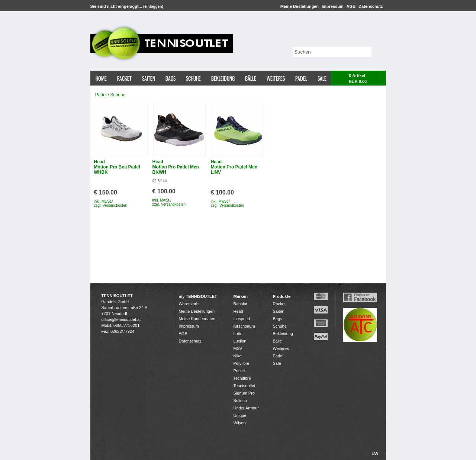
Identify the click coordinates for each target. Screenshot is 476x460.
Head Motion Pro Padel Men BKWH (176, 167)
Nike (238, 356)
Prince (239, 371)
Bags (171, 78)
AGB (351, 6)
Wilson (240, 423)
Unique (240, 415)
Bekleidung (223, 78)
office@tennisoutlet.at (121, 319)
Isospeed (242, 319)
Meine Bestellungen (300, 6)
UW (375, 454)
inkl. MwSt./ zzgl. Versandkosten (111, 203)
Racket (124, 78)
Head (238, 311)
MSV (238, 348)
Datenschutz (371, 6)
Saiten (149, 78)
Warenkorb (189, 304)
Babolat (240, 304)
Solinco (240, 401)
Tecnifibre (242, 378)
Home (101, 78)
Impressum (333, 6)
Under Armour (246, 408)
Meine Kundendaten (197, 319)
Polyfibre (242, 363)
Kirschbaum (244, 326)
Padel (301, 78)
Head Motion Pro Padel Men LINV (234, 167)
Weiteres (276, 78)
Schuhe (193, 78)
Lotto (238, 334)
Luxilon (240, 341)
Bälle (251, 78)
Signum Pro (244, 393)
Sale (322, 78)
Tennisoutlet (245, 386)
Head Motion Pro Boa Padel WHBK (117, 167)
